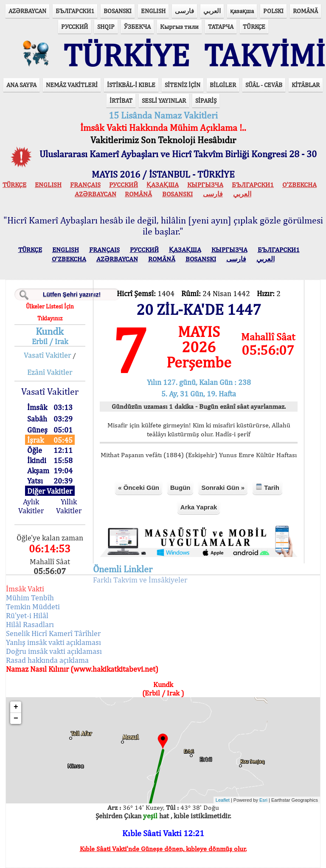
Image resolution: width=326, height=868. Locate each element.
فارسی (184, 11)
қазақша (242, 11)
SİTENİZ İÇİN (183, 85)
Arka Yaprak (199, 507)
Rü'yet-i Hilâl (27, 615)
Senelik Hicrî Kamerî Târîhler (53, 633)
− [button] (16, 718)
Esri (263, 800)
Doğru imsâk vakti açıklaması (54, 651)
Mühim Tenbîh (30, 598)
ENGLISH (153, 11)
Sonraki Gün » (223, 488)
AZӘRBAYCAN (27, 11)
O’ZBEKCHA (299, 185)
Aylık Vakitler (31, 506)
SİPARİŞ (206, 100)
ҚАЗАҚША (163, 185)
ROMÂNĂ (305, 11)
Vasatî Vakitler (47, 355)
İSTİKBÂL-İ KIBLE (131, 85)
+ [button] (16, 707)
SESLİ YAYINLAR (164, 100)
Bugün (180, 488)
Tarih (267, 487)
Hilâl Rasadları (30, 624)
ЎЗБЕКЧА (137, 27)
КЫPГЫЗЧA (205, 185)
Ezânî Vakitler (50, 372)
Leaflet (223, 800)
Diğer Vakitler (50, 491)
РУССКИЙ (74, 27)
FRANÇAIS (85, 185)
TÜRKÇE (254, 27)
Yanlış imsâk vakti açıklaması (53, 642)
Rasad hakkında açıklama (47, 660)
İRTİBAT (121, 100)
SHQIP (106, 27)
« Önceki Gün (139, 488)
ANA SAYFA (21, 85)
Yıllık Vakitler (69, 506)
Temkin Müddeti (33, 606)
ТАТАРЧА (221, 27)
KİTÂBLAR (306, 85)
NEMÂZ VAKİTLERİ (72, 85)
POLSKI (273, 11)
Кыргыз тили (179, 27)
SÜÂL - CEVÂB (264, 85)
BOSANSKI (118, 11)
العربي (212, 11)
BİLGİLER (223, 85)
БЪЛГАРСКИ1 (75, 11)
